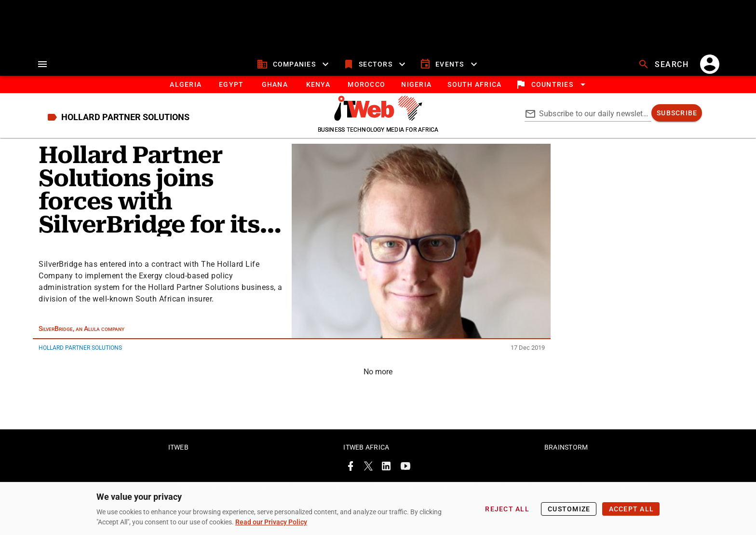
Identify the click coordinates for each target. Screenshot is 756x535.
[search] (664, 64)
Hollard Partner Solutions (80, 348)
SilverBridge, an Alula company (81, 329)
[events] (450, 64)
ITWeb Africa (366, 447)
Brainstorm (566, 447)
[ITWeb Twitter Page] (368, 468)
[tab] (185, 84)
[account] (710, 64)
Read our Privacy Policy (271, 522)
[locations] (552, 84)
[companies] (294, 64)
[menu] (42, 64)
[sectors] (375, 64)
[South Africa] (474, 84)
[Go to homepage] (378, 118)
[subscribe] (677, 113)
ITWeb (178, 447)
